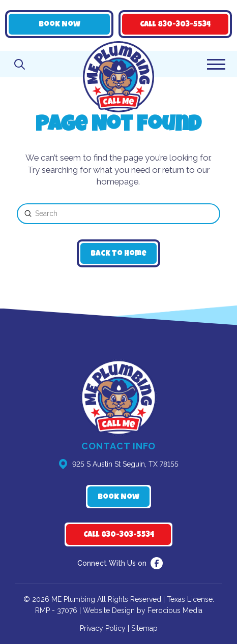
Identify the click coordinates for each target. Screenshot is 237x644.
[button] (20, 64)
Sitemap (144, 628)
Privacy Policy (103, 628)
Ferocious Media (175, 610)
